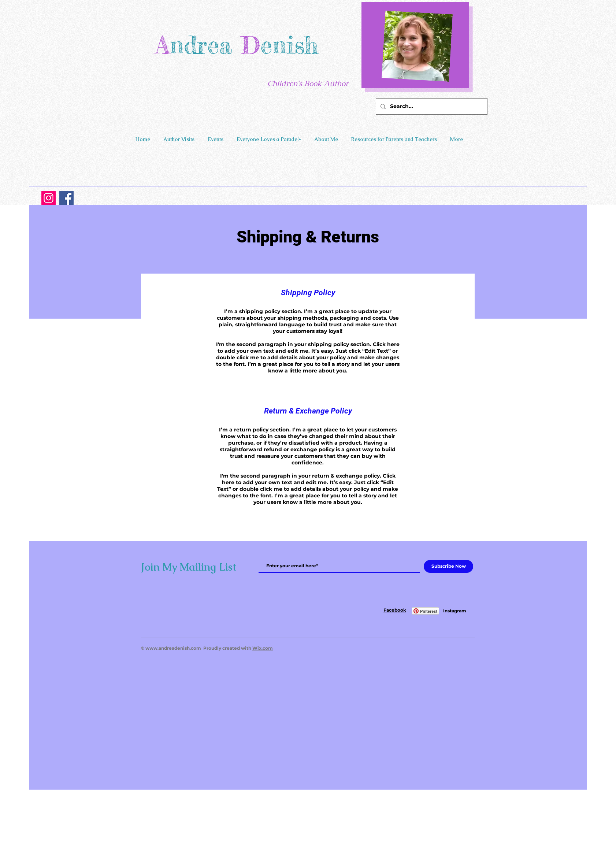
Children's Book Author (308, 83)
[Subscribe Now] (448, 566)
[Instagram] (49, 198)
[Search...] (431, 106)
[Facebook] (66, 198)
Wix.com (263, 648)
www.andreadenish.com (173, 648)
